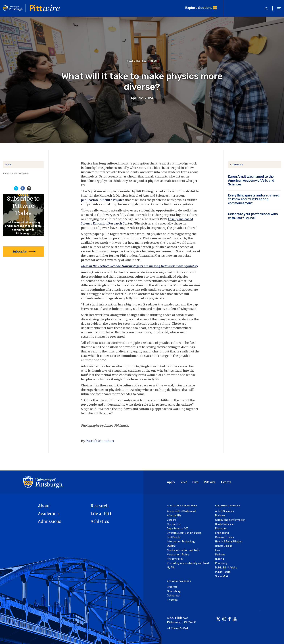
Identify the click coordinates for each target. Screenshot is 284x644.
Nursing (220, 559)
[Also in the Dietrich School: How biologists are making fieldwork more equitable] (139, 266)
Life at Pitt (101, 514)
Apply (171, 482)
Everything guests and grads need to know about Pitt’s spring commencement (254, 199)
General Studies (225, 537)
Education (221, 529)
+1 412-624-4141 (177, 628)
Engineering (222, 533)
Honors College (224, 546)
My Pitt (171, 568)
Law (218, 550)
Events (226, 482)
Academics (49, 514)
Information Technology (181, 542)
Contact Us (174, 524)
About (44, 506)
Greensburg (174, 591)
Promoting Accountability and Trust (188, 563)
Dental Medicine (224, 524)
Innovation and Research (16, 173)
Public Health (223, 572)
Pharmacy (221, 563)
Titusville (172, 600)
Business (220, 516)
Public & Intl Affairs (226, 568)
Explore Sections (199, 8)
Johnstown (174, 596)
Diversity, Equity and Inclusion (184, 533)
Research (100, 506)
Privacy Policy (175, 559)
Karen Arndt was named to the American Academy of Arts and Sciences (251, 180)
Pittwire (210, 482)
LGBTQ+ (172, 546)
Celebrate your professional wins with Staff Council (253, 216)
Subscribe (20, 251)
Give (195, 482)
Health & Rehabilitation (229, 542)
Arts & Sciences (225, 511)
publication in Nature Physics (103, 200)
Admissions (50, 521)
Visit (184, 482)
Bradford (172, 587)
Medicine (220, 555)
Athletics (100, 521)
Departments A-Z (177, 529)
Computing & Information (230, 520)
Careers (172, 520)
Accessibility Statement (181, 511)
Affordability (174, 516)
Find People (174, 537)
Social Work (222, 576)
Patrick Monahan (100, 441)
